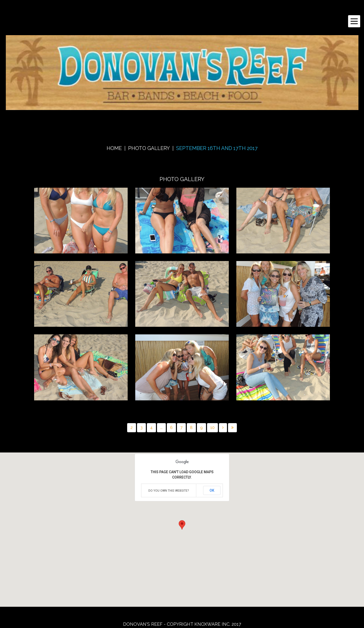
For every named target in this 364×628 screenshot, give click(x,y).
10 (212, 428)
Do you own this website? (169, 491)
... (161, 428)
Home (114, 148)
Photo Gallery (149, 148)
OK (212, 490)
